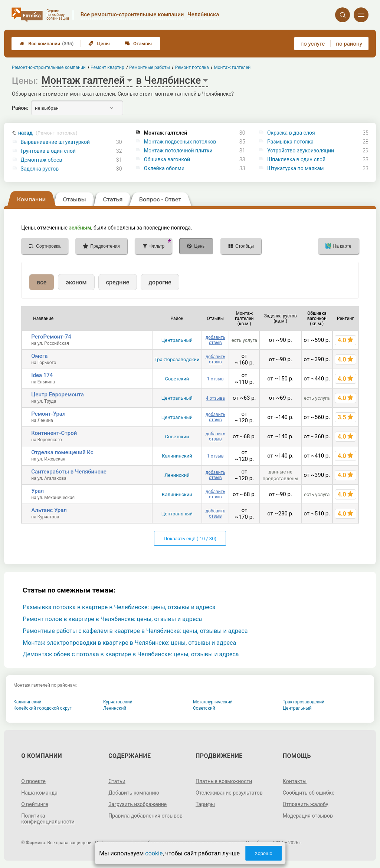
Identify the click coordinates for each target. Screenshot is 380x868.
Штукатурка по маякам (295, 168)
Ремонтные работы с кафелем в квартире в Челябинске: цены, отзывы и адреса (135, 631)
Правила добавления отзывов (145, 816)
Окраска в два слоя (291, 133)
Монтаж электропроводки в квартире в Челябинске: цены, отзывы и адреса (129, 643)
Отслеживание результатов (229, 793)
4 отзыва (215, 398)
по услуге (313, 44)
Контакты (295, 781)
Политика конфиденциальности (48, 819)
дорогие (160, 282)
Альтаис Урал (49, 510)
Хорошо (263, 853)
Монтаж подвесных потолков (180, 142)
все (42, 282)
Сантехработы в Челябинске (69, 472)
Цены (99, 44)
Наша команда (39, 793)
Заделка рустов (40, 169)
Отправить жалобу (306, 804)
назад (48, 133)
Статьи (117, 781)
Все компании (47, 44)
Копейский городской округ (42, 708)
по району (349, 44)
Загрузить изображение (137, 804)
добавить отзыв (215, 340)
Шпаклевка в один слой (296, 159)
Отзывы (138, 44)
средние (118, 282)
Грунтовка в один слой (48, 151)
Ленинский (177, 475)
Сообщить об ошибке (309, 793)
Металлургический (213, 702)
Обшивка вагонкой (167, 159)
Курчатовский (118, 702)
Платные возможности (224, 781)
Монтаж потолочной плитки (178, 151)
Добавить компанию (134, 793)
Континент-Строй (54, 433)
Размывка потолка (290, 142)
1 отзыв (215, 379)
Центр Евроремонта (58, 395)
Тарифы (205, 804)
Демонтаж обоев (42, 160)
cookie (154, 853)
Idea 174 (42, 375)
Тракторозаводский (177, 359)
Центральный (177, 340)
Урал (37, 491)
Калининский (177, 456)
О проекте (33, 781)
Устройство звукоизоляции (301, 151)
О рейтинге (35, 804)
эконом (76, 282)
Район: (20, 108)
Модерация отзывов (308, 816)
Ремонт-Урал (48, 414)
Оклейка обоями (164, 168)
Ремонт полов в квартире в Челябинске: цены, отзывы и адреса (112, 619)
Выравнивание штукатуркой (55, 142)
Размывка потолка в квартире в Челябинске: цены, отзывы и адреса (119, 607)
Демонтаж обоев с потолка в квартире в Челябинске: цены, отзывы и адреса (131, 654)
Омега (39, 356)
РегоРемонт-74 (51, 337)
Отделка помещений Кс (62, 452)
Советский (177, 379)
